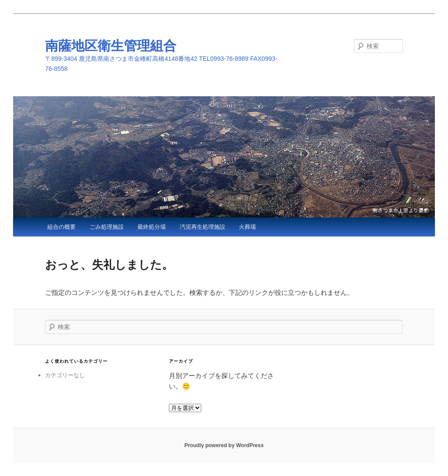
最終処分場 (152, 227)
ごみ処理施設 (107, 227)
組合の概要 (61, 227)
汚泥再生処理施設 (203, 227)
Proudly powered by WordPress (224, 445)
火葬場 (247, 227)
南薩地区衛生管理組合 (111, 46)
